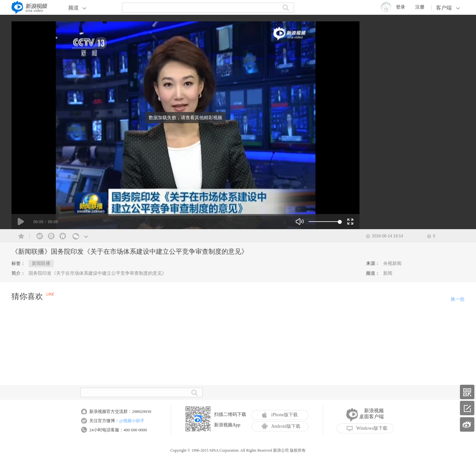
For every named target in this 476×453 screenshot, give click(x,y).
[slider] (324, 222)
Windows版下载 (367, 428)
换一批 (458, 299)
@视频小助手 (132, 421)
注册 (420, 7)
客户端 (448, 8)
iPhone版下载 (280, 415)
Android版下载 (281, 426)
